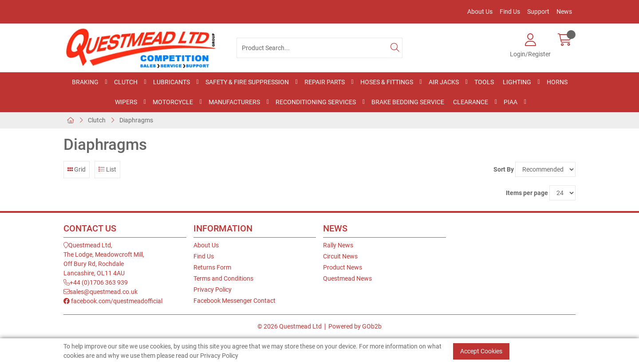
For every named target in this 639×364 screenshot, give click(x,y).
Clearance (471, 102)
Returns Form (212, 267)
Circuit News (340, 256)
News (564, 12)
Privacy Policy (213, 290)
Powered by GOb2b (355, 326)
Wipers (126, 102)
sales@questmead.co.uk (101, 292)
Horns (557, 82)
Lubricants (172, 82)
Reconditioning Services (316, 102)
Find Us (510, 12)
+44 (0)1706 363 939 (96, 282)
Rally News (338, 245)
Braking (85, 82)
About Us (480, 12)
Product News (343, 267)
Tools (484, 82)
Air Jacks (444, 82)
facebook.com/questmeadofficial (113, 301)
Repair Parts (325, 82)
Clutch (126, 82)
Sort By (504, 169)
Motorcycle (173, 102)
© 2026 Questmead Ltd (290, 326)
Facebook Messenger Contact (235, 301)
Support (538, 12)
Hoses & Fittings (387, 82)
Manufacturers (234, 102)
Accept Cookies (481, 351)
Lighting (517, 82)
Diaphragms (136, 120)
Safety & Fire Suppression (247, 82)
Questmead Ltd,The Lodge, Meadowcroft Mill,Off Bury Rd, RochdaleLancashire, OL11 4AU (104, 259)
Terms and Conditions (223, 278)
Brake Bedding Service (408, 102)
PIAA (511, 102)
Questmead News (347, 278)
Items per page (527, 193)
